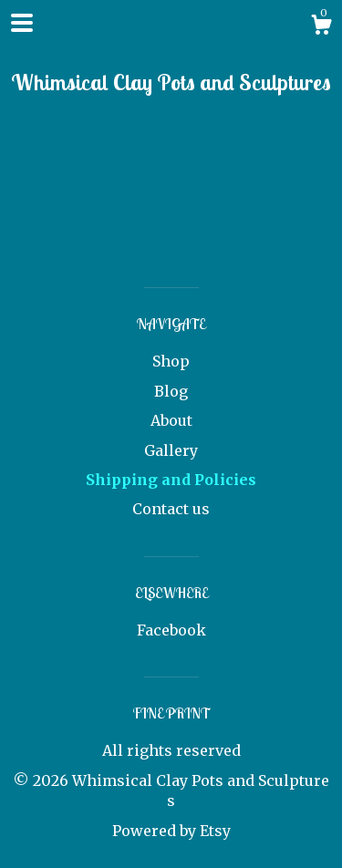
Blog (171, 391)
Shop (171, 361)
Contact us (171, 509)
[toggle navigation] (22, 23)
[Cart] (321, 27)
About (171, 420)
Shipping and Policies (171, 480)
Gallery (171, 450)
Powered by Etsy (171, 831)
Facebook (171, 630)
